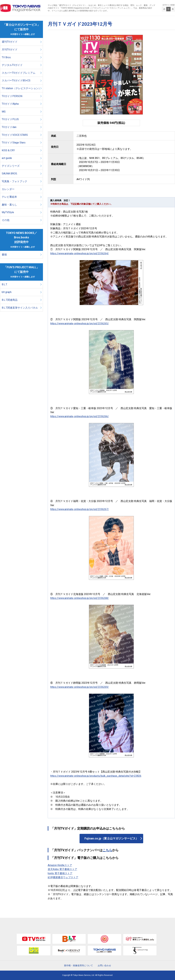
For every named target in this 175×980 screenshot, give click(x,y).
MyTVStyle (8, 212)
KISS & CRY (8, 150)
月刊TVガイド (10, 50)
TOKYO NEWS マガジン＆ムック (20, 8)
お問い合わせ (104, 965)
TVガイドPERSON (12, 96)
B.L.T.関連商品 (10, 300)
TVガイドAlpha (10, 104)
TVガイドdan (9, 127)
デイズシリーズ (11, 166)
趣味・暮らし (9, 205)
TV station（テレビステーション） (21, 88)
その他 (6, 220)
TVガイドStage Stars (14, 143)
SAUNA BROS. (10, 174)
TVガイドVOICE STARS (15, 135)
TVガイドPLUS (10, 119)
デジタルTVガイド (12, 65)
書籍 (4, 255)
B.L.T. (5, 284)
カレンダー (8, 189)
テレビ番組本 (9, 197)
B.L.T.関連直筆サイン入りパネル (20, 308)
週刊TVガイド (10, 42)
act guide (7, 158)
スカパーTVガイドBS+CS (16, 80)
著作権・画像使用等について (78, 965)
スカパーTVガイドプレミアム (19, 73)
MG (4, 112)
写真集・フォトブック (14, 181)
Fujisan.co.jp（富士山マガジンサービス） (111, 838)
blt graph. (7, 292)
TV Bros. (6, 57)
